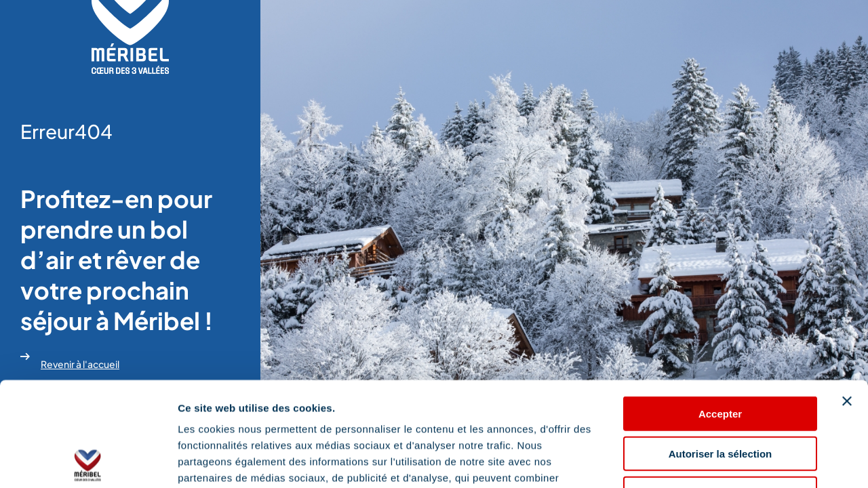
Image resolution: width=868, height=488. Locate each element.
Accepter (720, 309)
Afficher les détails (747, 461)
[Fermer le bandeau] (847, 297)
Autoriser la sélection (721, 349)
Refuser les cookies (721, 389)
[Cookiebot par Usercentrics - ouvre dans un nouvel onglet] (88, 462)
